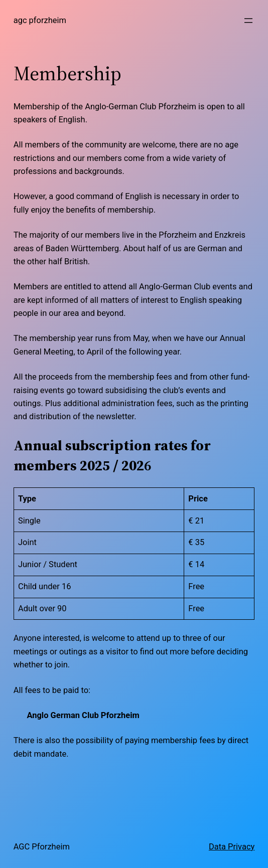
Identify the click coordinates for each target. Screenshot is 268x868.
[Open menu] (248, 21)
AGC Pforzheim (40, 20)
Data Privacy (232, 847)
